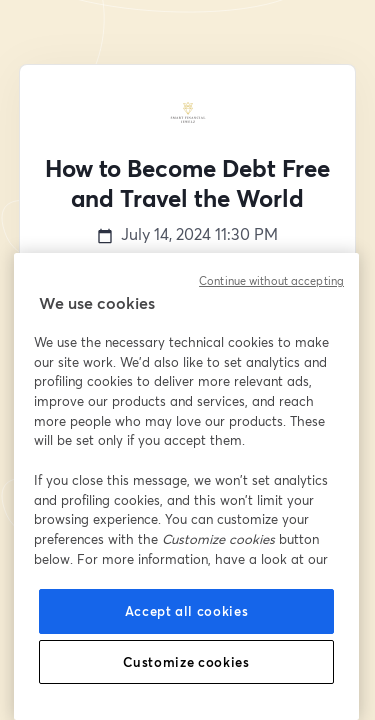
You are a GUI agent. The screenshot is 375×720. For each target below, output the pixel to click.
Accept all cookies (187, 611)
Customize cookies (186, 662)
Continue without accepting (271, 281)
